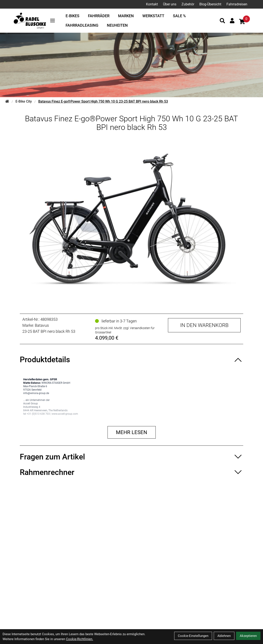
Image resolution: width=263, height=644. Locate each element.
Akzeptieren (248, 636)
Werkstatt (153, 16)
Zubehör (188, 4)
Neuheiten (117, 25)
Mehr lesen (131, 432)
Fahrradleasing (82, 25)
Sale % (179, 16)
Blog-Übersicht (210, 4)
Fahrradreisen (237, 4)
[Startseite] (7, 102)
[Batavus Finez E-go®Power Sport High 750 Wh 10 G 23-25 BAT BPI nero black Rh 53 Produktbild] (132, 219)
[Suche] (222, 21)
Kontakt (152, 4)
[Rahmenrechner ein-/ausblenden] (132, 472)
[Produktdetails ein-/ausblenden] (132, 360)
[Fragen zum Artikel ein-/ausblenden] (132, 457)
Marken (126, 16)
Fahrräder (99, 16)
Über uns (170, 4)
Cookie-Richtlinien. (80, 639)
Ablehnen (224, 636)
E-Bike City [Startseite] (24, 101)
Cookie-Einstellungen (193, 636)
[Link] (52, 21)
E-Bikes (72, 16)
